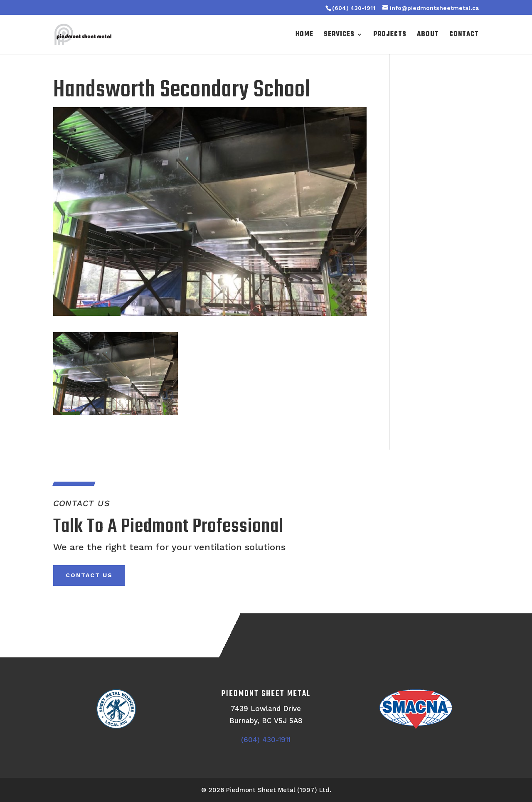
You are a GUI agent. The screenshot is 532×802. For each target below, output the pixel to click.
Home (304, 36)
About (428, 36)
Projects (390, 36)
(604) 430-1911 (354, 8)
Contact (464, 36)
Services (339, 36)
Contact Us (89, 575)
